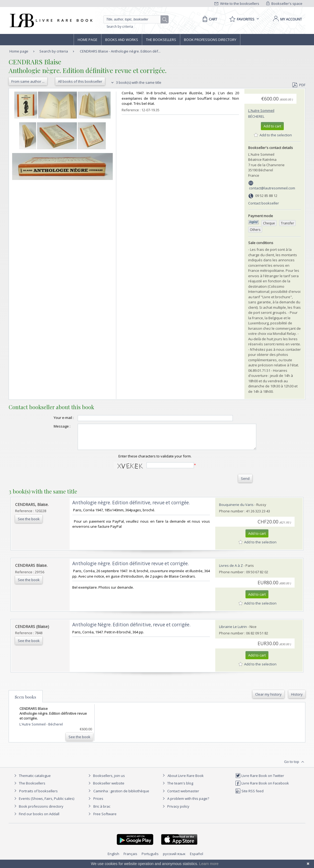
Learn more (209, 864)
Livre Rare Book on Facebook (262, 788)
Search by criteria (120, 27)
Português (150, 859)
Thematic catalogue (32, 780)
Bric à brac (102, 811)
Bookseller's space (284, 4)
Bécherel (256, 116)
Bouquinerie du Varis (236, 509)
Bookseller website (106, 788)
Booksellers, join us (106, 780)
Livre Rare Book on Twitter (260, 780)
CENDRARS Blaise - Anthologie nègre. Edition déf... (120, 51)
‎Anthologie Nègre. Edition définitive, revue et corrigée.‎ (131, 629)
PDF (299, 85)
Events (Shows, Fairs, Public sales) (43, 803)
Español (197, 859)
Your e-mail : (53, 418)
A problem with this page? (185, 803)
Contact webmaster (180, 796)
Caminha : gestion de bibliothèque (121, 796)
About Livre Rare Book (186, 780)
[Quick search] (134, 19)
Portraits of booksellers (38, 796)
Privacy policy (175, 811)
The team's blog (177, 788)
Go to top (295, 767)
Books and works (122, 40)
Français (130, 859)
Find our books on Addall (36, 819)
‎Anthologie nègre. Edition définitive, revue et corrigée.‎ (131, 507)
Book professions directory (210, 40)
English (113, 859)
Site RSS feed (249, 796)
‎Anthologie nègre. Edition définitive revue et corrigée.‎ (131, 568)
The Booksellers (161, 40)
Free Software (105, 819)
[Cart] (209, 19)
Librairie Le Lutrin (233, 631)
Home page (88, 40)
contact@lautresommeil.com (272, 188)
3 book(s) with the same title (136, 82)
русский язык (174, 859)
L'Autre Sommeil (261, 110)
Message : (51, 426)
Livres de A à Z (231, 570)
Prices (98, 803)
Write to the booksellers (237, 4)
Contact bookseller (264, 203)
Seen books (25, 702)
